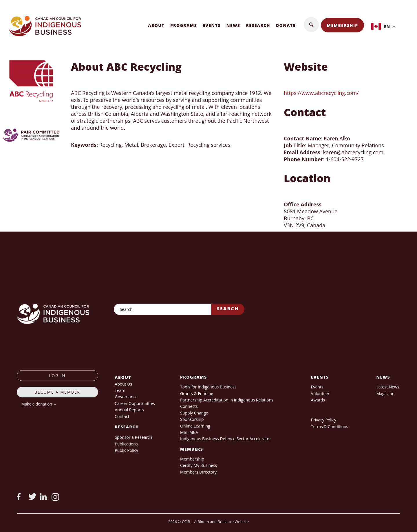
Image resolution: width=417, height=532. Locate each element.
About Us (123, 384)
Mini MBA (189, 432)
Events (212, 25)
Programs (184, 25)
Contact (122, 416)
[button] (311, 25)
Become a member (57, 392)
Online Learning (195, 426)
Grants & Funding (197, 394)
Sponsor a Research (133, 437)
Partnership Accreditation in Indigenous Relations (227, 400)
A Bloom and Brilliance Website (222, 522)
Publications (126, 444)
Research (258, 25)
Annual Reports (129, 410)
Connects (189, 406)
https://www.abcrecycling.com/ (321, 93)
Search (228, 309)
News (233, 25)
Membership (343, 25)
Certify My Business (199, 465)
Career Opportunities (135, 403)
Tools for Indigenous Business (208, 387)
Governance (126, 397)
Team (120, 390)
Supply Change (194, 413)
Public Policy (126, 450)
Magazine (385, 394)
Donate (286, 25)
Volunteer (320, 394)
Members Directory (198, 472)
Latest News (388, 387)
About (156, 25)
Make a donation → (39, 404)
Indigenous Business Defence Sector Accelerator (226, 439)
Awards (318, 400)
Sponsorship (192, 419)
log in (57, 376)
